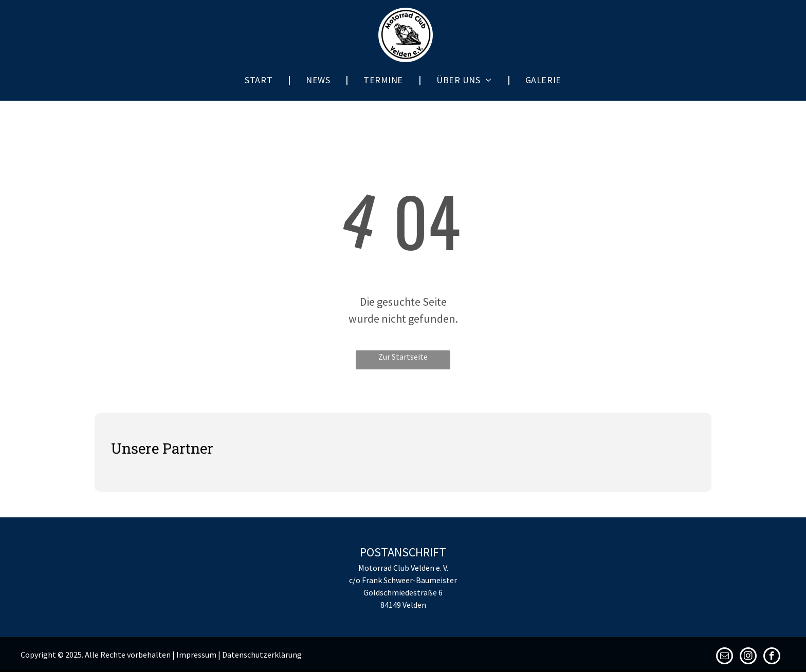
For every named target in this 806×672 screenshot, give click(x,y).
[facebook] (772, 657)
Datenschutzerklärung (262, 655)
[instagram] (748, 657)
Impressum (196, 655)
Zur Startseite (403, 357)
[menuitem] (260, 80)
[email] (725, 657)
